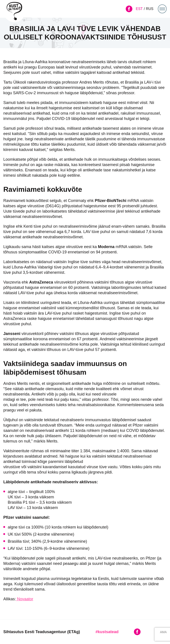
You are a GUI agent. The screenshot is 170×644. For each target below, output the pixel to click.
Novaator (25, 599)
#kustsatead (107, 632)
